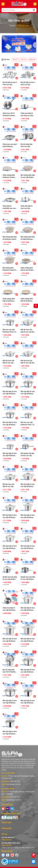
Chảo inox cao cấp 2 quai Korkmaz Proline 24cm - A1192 (10, 145)
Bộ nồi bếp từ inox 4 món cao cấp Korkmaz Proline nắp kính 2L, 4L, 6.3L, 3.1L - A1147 (28, 84)
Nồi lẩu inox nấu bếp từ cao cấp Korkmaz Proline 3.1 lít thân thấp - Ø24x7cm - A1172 (9, 485)
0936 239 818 (15, 792)
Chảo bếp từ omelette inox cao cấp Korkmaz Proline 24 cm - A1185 (9, 207)
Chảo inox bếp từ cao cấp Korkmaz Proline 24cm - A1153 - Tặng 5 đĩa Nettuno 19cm (10, 609)
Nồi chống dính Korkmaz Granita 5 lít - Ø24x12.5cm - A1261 (9, 269)
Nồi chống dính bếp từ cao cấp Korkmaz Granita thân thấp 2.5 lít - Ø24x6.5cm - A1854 (28, 176)
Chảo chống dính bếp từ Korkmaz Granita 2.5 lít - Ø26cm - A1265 (9, 300)
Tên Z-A (23, 59)
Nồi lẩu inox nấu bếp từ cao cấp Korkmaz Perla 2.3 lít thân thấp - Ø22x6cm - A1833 (9, 362)
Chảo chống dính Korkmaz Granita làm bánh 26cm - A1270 (9, 176)
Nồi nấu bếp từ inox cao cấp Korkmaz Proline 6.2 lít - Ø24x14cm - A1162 (28, 609)
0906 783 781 (15, 776)
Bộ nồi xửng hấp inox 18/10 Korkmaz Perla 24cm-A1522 (10, 671)
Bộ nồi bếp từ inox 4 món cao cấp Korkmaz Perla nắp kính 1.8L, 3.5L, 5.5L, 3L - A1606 (10, 84)
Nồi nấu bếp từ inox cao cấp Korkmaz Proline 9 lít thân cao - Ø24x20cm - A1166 (28, 640)
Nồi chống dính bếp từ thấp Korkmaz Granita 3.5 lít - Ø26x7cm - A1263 (28, 238)
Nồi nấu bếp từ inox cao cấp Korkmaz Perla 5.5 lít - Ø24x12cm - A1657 (10, 393)
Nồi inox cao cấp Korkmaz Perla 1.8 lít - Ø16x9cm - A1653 (27, 424)
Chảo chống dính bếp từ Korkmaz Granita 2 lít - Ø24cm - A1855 (27, 300)
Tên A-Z (15, 59)
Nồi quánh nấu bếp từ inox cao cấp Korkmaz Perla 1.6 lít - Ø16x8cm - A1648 (27, 455)
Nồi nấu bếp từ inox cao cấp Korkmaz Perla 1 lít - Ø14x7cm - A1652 (10, 455)
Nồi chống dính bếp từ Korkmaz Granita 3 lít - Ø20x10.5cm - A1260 (10, 238)
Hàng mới (32, 59)
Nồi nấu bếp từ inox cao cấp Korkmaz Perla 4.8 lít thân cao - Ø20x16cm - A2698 (28, 702)
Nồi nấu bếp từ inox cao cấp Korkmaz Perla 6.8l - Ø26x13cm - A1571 (28, 671)
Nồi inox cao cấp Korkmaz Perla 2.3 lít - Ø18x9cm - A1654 (9, 331)
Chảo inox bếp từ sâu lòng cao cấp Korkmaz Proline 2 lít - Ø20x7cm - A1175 (27, 114)
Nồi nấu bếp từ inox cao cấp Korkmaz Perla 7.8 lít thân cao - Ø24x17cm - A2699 (10, 733)
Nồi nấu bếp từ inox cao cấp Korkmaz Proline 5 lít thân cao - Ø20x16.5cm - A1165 (10, 640)
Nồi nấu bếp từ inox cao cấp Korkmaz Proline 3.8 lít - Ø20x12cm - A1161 (10, 547)
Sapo (24, 866)
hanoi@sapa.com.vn (14, 795)
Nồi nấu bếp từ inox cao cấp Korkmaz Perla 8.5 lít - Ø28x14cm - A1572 (10, 702)
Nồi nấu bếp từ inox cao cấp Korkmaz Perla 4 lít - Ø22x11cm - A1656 (28, 393)
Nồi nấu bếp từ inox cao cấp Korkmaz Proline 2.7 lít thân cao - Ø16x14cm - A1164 (28, 516)
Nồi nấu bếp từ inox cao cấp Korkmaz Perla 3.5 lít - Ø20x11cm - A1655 (10, 424)
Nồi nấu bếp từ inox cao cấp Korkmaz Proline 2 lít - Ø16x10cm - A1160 (28, 547)
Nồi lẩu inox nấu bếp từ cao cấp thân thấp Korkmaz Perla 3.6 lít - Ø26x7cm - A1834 (28, 331)
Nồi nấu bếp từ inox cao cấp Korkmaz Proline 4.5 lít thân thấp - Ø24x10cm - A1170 (28, 485)
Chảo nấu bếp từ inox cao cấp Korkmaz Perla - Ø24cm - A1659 (27, 207)
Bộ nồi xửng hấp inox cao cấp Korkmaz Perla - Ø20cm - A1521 (27, 145)
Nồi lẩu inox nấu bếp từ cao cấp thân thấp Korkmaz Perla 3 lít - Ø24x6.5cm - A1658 (28, 362)
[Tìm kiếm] (34, 10)
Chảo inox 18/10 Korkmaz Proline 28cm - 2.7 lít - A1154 (9, 114)
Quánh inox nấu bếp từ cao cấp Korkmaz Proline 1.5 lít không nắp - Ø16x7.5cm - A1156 (28, 578)
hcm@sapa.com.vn (13, 779)
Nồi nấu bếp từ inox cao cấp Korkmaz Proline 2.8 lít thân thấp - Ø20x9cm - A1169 (10, 516)
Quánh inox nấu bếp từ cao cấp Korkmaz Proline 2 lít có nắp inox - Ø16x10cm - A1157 (10, 578)
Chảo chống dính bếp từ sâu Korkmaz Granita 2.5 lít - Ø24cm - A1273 (28, 269)
